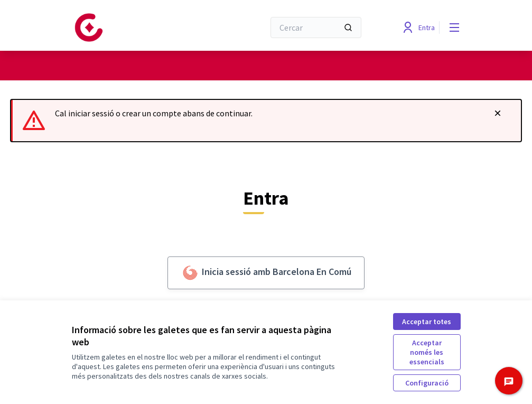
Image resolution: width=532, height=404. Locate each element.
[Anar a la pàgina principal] (142, 27)
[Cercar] (316, 27)
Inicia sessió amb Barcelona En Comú (266, 273)
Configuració (427, 383)
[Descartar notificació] (498, 113)
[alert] (266, 121)
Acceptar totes (427, 322)
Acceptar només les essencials (427, 352)
